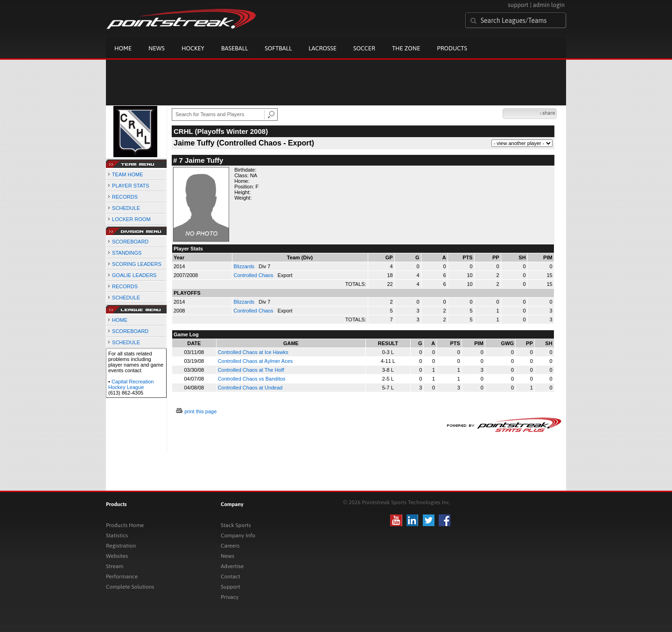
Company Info (238, 535)
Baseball (235, 48)
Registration (121, 546)
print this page (200, 411)
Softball (278, 48)
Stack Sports (236, 525)
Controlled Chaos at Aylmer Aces (255, 361)
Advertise (232, 566)
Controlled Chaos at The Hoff (251, 370)
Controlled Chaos (254, 275)
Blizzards (245, 266)
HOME (120, 320)
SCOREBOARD (130, 242)
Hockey (193, 48)
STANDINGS (127, 253)
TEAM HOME (128, 174)
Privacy (230, 597)
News (157, 48)
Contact (231, 576)
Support (231, 587)
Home (123, 48)
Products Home (125, 525)
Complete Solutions (130, 587)
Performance (122, 576)
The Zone (406, 48)
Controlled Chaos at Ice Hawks (253, 352)
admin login (549, 5)
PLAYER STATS (130, 186)
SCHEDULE (126, 208)
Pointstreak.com (181, 20)
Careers (230, 546)
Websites (117, 556)
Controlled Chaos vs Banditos (252, 379)
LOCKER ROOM (131, 219)
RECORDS (125, 197)
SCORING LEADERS (137, 264)
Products (452, 48)
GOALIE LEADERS (134, 275)
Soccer (364, 48)
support (518, 5)
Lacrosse (322, 48)
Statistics (117, 535)
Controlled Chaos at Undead (250, 388)
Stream (115, 566)
